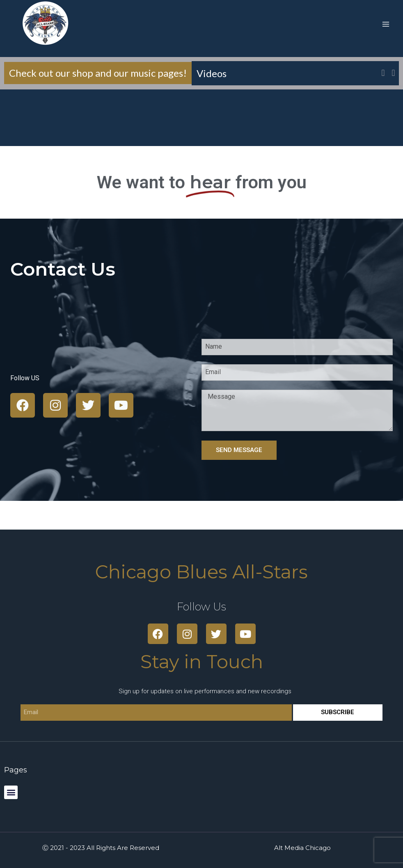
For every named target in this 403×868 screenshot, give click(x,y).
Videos (215, 73)
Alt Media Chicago (302, 848)
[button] (393, 73)
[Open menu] (386, 24)
